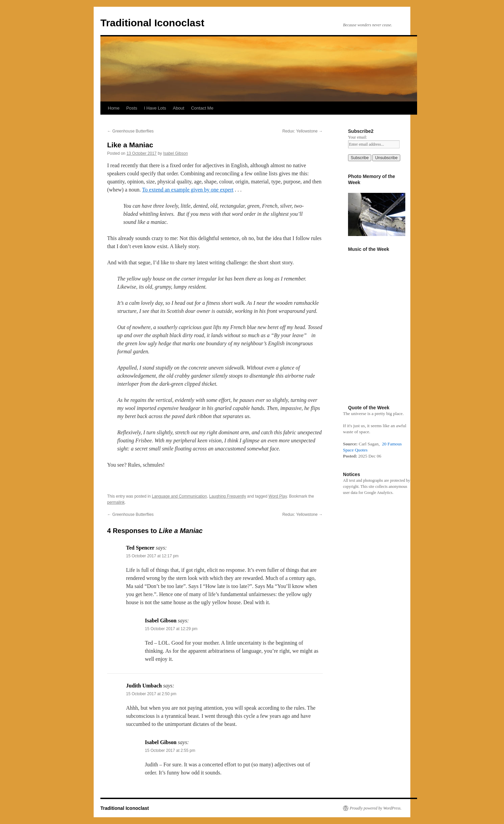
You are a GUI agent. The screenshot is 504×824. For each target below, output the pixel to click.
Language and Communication (179, 496)
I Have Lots (155, 108)
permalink (116, 502)
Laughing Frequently (228, 496)
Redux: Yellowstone (303, 131)
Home (114, 108)
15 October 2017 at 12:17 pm (152, 556)
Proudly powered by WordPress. (376, 808)
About (179, 108)
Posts (132, 108)
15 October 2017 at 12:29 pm (171, 629)
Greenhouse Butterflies (130, 131)
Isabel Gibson (175, 153)
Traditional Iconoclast (152, 23)
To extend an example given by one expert (188, 190)
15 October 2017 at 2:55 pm (170, 751)
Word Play (278, 496)
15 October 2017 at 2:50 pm (151, 694)
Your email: (357, 137)
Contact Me (202, 108)
